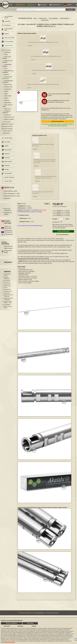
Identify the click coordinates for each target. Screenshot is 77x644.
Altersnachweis (7, 286)
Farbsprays (6, 168)
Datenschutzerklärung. (10, 642)
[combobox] (41, 12)
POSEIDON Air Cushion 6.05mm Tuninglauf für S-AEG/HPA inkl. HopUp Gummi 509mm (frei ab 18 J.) (45, 163)
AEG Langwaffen (53, 20)
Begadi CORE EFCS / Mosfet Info (9, 298)
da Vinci (24, 206)
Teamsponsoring (8, 293)
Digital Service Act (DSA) (8, 309)
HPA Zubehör (6, 144)
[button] (68, 7)
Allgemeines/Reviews (12, 198)
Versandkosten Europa (7, 277)
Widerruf (8, 264)
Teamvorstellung (11, 193)
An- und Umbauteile (7, 44)
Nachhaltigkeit (7, 307)
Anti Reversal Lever (9, 119)
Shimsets (6, 77)
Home (35, 20)
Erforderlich (7, 626)
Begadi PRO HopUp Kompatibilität (8, 301)
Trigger (6, 96)
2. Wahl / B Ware (7, 183)
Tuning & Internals (7, 48)
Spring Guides (8, 98)
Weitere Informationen (58, 124)
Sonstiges (5, 172)
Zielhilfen (5, 148)
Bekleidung (5, 156)
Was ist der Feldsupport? (8, 212)
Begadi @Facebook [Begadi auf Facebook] (8, 248)
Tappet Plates (8, 105)
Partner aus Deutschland (8, 229)
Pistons (6, 57)
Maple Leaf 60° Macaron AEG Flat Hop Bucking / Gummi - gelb (43, 87)
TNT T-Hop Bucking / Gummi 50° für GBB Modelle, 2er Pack (43, 44)
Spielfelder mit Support (8, 216)
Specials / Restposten (8, 180)
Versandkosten (63, 209)
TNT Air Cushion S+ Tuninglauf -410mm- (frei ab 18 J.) (43, 195)
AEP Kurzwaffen (7, 124)
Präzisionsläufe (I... (65, 20)
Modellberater (6, 27)
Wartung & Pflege (7, 140)
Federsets (7, 102)
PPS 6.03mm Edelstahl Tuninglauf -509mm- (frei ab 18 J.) (43, 147)
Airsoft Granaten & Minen (7, 32)
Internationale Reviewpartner (8, 233)
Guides (6, 290)
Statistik (34, 626)
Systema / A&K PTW (8, 133)
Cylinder (6, 93)
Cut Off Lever (8, 117)
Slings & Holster (7, 152)
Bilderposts (7, 200)
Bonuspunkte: (56, 224)
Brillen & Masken (7, 164)
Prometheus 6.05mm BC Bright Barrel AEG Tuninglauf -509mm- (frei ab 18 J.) (46, 179)
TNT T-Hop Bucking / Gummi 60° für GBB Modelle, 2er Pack (46, 58)
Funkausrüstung (7, 176)
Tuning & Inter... (43, 20)
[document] (38, 631)
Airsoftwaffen (6, 24)
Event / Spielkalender (12, 196)
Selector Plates (8, 87)
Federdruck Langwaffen (8, 126)
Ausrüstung (6, 160)
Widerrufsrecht (7, 288)
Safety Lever (7, 111)
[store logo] (5, 7)
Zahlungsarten (7, 283)
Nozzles (6, 100)
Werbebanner (7, 295)
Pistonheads (7, 54)
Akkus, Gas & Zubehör (8, 40)
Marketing (20, 626)
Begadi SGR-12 (7, 135)
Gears (6, 71)
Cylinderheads (8, 91)
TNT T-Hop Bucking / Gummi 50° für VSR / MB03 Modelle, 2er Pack (49, 72)
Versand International (7, 280)
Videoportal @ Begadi (8, 253)
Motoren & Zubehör (9, 122)
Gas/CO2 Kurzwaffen (8, 129)
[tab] (47, 206)
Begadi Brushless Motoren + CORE (8, 304)
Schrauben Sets (8, 89)
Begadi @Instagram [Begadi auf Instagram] (8, 250)
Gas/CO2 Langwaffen (8, 131)
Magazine (5, 36)
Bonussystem (7, 284)
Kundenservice (7, 292)
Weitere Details (42, 212)
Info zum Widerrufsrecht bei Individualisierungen (30, 228)
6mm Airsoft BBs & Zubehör (7, 19)
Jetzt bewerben (9, 236)
